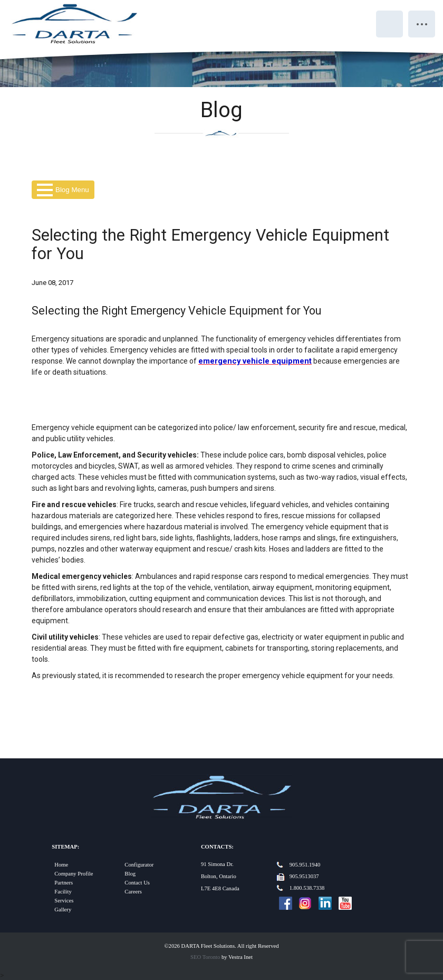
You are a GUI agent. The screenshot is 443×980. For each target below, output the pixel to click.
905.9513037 (304, 876)
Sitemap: (65, 847)
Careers (133, 892)
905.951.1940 (305, 865)
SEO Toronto (205, 957)
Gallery (63, 910)
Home (61, 865)
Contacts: (217, 847)
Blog (130, 874)
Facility (63, 892)
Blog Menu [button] (63, 190)
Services (64, 901)
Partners (64, 883)
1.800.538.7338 (307, 888)
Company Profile (74, 874)
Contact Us (137, 883)
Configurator (139, 865)
